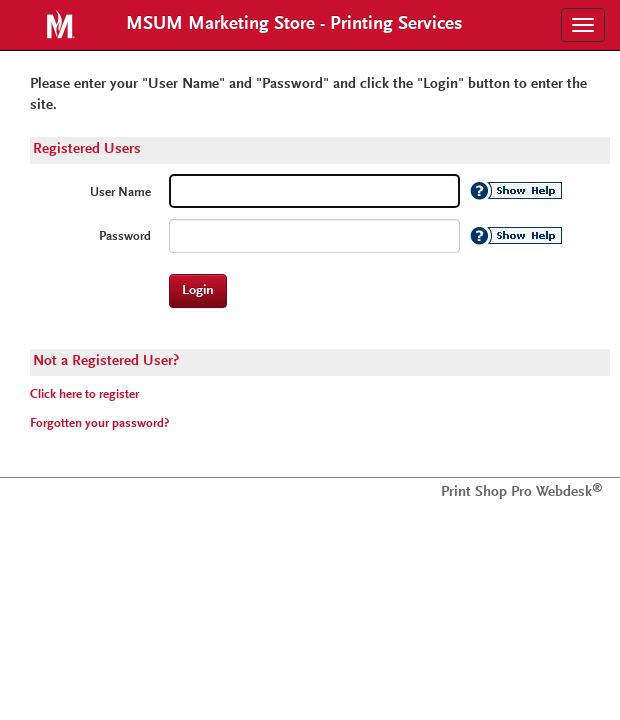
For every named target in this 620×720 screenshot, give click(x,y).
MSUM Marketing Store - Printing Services (294, 24)
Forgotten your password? (99, 424)
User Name (120, 193)
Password (125, 237)
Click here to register (84, 395)
